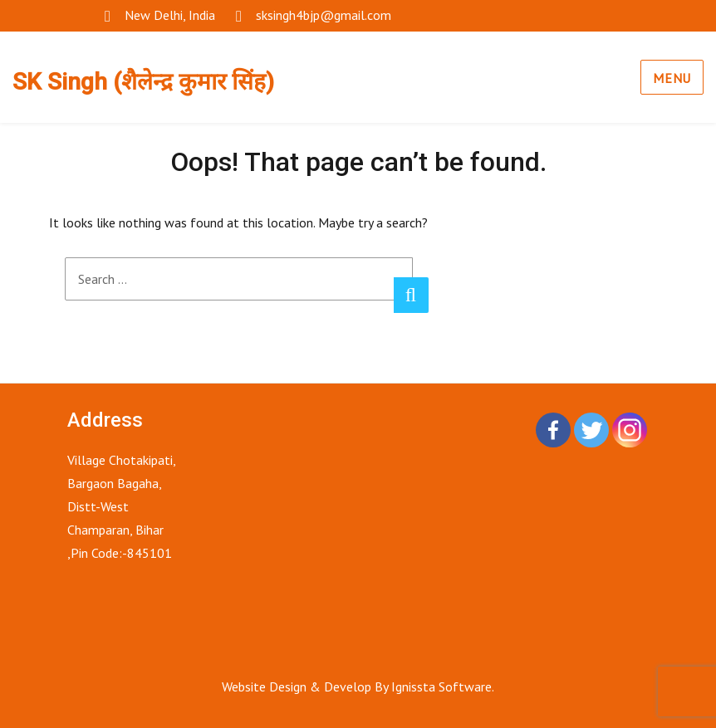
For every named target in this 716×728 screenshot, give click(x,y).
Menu (672, 78)
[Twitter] (591, 430)
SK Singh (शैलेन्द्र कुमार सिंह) (143, 82)
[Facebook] (553, 430)
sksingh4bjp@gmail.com (324, 15)
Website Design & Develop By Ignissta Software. (358, 686)
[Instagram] (630, 430)
